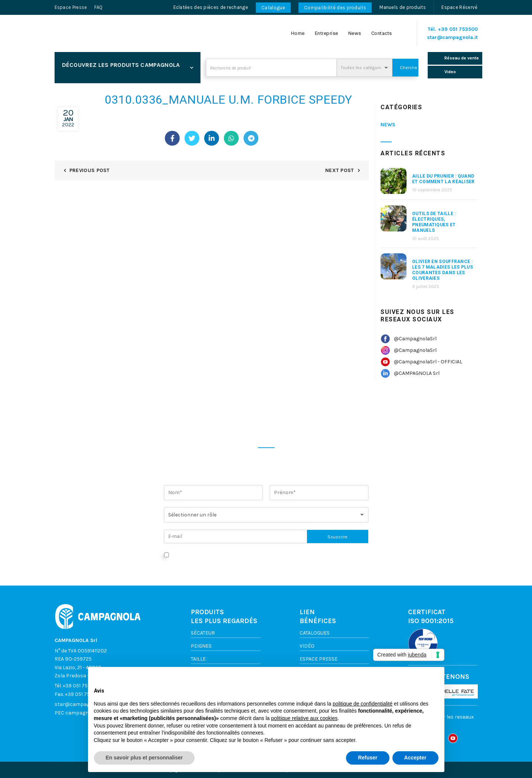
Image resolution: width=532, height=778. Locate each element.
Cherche (409, 68)
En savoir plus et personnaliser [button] (144, 758)
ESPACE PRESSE (319, 659)
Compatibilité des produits (335, 8)
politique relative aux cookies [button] (304, 718)
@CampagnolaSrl (415, 339)
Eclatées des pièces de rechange (211, 7)
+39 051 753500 (458, 29)
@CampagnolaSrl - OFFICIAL (428, 362)
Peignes (201, 646)
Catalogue (273, 8)
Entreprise (327, 33)
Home (298, 33)
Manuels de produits (403, 7)
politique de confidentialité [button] (363, 704)
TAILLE (198, 659)
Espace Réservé (459, 7)
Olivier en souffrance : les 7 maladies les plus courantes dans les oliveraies (443, 270)
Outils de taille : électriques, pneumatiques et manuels (434, 222)
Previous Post (90, 170)
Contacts (382, 33)
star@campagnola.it (452, 37)
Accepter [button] (415, 758)
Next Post (340, 170)
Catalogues (315, 633)
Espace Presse (71, 7)
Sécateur (203, 633)
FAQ (98, 7)
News (355, 33)
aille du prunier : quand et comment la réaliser (443, 179)
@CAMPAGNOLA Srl (417, 373)
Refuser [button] (368, 758)
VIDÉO (307, 646)
